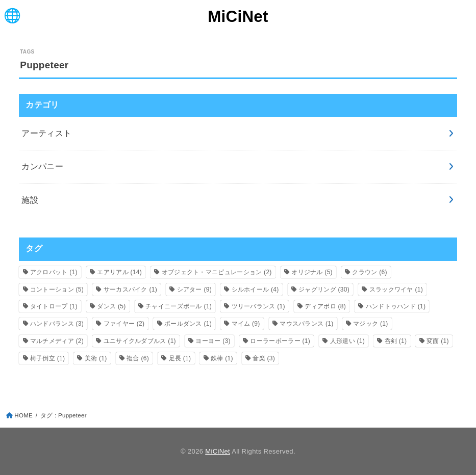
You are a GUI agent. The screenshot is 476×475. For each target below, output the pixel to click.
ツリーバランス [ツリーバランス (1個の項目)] (258, 306)
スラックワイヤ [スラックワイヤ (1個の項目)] (396, 289)
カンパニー (42, 166)
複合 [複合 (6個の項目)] (138, 358)
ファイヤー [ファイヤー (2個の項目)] (124, 324)
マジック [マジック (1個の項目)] (370, 324)
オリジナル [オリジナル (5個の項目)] (312, 272)
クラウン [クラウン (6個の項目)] (369, 272)
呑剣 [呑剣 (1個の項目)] (396, 341)
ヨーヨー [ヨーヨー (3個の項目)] (213, 341)
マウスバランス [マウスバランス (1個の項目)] (306, 324)
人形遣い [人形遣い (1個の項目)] (347, 341)
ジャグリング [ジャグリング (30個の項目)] (324, 289)
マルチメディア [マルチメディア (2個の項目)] (57, 341)
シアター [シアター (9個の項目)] (194, 289)
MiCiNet (238, 17)
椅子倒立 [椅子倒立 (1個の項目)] (47, 358)
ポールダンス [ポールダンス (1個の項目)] (188, 324)
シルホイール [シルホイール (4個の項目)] (255, 289)
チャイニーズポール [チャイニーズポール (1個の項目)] (179, 306)
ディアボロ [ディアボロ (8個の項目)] (325, 306)
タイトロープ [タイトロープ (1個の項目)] (54, 306)
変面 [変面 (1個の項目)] (438, 341)
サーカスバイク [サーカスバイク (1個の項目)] (130, 289)
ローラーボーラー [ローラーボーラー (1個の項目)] (280, 341)
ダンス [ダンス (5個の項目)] (111, 306)
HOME (23, 415)
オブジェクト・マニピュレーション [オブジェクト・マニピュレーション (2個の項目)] (217, 272)
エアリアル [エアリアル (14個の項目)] (119, 272)
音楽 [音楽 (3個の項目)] (264, 358)
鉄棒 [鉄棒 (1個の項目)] (222, 358)
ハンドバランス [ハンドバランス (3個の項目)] (57, 324)
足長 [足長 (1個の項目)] (180, 358)
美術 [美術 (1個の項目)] (96, 358)
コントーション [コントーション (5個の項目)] (57, 289)
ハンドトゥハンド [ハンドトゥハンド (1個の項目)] (396, 306)
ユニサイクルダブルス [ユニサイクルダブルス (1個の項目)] (140, 341)
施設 (30, 200)
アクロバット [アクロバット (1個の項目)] (54, 272)
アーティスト (46, 133)
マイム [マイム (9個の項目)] (246, 324)
